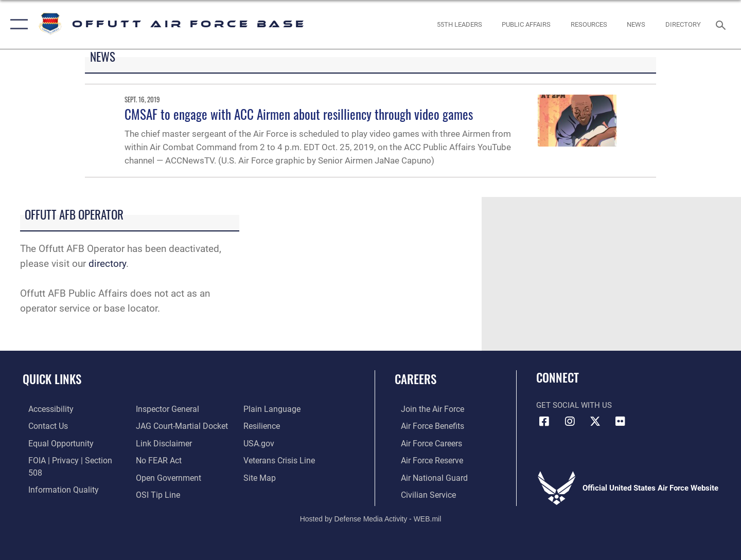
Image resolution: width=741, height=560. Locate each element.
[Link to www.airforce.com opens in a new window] (425, 409)
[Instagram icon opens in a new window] (570, 422)
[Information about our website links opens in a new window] (161, 426)
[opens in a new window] (683, 24)
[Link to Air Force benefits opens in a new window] (425, 426)
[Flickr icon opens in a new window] (620, 422)
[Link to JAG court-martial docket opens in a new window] (179, 409)
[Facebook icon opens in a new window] (544, 422)
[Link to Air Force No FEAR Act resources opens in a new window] (157, 442)
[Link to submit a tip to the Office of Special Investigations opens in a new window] (155, 476)
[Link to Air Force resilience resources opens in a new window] (263, 409)
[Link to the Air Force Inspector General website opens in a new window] (53, 493)
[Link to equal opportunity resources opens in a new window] (53, 442)
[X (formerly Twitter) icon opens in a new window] (595, 422)
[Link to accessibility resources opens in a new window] (45, 409)
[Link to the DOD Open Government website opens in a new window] (165, 459)
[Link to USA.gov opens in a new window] (260, 426)
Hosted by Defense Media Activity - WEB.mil (371, 517)
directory (107, 264)
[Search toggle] (722, 24)
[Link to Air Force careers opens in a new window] (425, 442)
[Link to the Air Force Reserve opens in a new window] (425, 459)
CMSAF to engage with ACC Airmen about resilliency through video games (299, 114)
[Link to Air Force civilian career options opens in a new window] (421, 493)
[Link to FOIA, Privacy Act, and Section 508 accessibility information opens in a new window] (70, 459)
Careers (416, 379)
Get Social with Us (574, 405)
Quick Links (52, 379)
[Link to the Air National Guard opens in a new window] (426, 476)
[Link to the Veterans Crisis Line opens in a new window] (280, 442)
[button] (17, 24)
